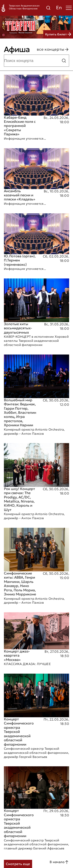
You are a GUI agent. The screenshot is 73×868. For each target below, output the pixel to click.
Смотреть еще (18, 864)
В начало (59, 862)
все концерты (53, 49)
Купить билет (58, 34)
